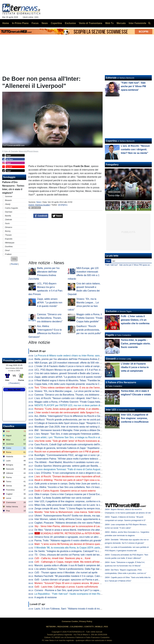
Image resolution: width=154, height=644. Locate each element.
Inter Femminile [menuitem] (137, 23)
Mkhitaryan (10, 243)
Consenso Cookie (70, 621)
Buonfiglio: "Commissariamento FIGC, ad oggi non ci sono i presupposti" (73, 455)
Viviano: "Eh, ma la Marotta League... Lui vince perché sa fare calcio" (71, 391)
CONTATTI (89, 627)
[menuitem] (149, 23)
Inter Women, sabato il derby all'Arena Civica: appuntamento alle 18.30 (72, 519)
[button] (14, 259)
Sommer (9, 196)
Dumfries (9, 247)
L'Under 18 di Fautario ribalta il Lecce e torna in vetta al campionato (70, 366)
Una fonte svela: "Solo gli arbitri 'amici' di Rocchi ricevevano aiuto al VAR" (73, 441)
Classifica (9, 426)
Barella (8, 216)
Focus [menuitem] (35, 23)
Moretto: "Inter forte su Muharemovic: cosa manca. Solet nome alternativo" (74, 512)
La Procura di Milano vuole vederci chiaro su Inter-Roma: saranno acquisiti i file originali (80, 356)
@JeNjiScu (63, 205)
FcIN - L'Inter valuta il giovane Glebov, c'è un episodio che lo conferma (135, 320)
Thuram (8, 235)
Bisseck (8, 200)
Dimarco (9, 227)
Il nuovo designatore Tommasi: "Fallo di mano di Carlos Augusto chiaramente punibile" (80, 469)
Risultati (14, 264)
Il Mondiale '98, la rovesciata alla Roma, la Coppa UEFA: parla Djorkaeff (72, 548)
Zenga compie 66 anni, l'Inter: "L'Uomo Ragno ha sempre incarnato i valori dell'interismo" (81, 508)
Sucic (7, 223)
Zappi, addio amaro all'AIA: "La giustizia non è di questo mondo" (50, 303)
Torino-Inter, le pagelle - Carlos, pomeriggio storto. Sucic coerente (136, 344)
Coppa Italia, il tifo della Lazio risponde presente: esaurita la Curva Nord (72, 384)
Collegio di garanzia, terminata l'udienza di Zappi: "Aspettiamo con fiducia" (73, 448)
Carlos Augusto (12, 208)
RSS (106, 627)
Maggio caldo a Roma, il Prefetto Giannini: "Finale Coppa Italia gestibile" (90, 318)
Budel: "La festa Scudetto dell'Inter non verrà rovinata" (63, 498)
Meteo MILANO (14, 390)
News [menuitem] (45, 23)
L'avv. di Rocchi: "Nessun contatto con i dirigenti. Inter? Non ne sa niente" (73, 398)
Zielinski (9, 220)
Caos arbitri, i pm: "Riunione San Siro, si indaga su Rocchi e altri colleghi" (73, 437)
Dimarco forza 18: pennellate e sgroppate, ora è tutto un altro (71, 537)
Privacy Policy (86, 621)
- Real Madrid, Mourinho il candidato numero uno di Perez (71, 462)
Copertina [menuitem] (56, 23)
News (39, 202)
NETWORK (51, 627)
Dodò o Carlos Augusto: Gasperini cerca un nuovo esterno (65, 491)
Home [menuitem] (6, 23)
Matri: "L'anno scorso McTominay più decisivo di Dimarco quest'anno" (71, 544)
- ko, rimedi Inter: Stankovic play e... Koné (62, 558)
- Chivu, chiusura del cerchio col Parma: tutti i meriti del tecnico (69, 555)
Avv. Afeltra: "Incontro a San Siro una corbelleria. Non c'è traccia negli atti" (73, 487)
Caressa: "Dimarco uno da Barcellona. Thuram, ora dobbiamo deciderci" (50, 318)
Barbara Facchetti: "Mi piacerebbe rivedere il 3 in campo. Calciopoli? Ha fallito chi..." (79, 576)
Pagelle (110, 335)
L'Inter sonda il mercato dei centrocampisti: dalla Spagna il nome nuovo (72, 412)
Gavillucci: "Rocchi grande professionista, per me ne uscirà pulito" (89, 330)
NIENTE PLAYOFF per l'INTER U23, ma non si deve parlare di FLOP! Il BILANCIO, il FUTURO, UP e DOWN (92, 405)
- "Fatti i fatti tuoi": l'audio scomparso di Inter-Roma (69, 594)
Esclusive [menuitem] (70, 23)
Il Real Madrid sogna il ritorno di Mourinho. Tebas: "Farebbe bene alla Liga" (74, 380)
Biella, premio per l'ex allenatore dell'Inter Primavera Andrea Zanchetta (72, 359)
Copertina (111, 141)
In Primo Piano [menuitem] (20, 23)
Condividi (41, 216)
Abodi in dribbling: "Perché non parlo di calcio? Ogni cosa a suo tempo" (72, 480)
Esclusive (111, 311)
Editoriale (111, 78)
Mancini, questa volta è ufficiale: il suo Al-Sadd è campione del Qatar (70, 565)
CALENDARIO (76, 627)
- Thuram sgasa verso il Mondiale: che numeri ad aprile (66, 573)
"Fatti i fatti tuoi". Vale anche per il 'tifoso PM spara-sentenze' (133, 86)
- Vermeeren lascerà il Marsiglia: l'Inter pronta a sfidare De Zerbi (70, 430)
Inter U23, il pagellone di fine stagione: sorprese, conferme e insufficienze (73, 501)
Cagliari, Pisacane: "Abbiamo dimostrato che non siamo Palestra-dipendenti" (75, 523)
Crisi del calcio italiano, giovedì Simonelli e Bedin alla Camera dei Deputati (74, 373)
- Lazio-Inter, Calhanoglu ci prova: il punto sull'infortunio (66, 587)
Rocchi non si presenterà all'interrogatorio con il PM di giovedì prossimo (72, 452)
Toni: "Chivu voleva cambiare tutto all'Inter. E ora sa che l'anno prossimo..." (74, 388)
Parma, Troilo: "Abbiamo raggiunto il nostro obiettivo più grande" (68, 540)
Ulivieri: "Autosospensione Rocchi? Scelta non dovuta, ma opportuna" (71, 516)
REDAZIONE (63, 627)
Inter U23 (111, 410)
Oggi (108, 261)
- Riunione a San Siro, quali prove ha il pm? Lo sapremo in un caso (74, 590)
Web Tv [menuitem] (109, 23)
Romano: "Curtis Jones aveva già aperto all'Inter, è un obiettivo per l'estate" (74, 409)
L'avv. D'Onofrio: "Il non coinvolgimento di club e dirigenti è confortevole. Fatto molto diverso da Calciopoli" (90, 473)
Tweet (57, 216)
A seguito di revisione (46, 597)
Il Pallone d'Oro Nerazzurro (121, 382)
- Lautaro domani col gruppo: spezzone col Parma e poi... (67, 580)
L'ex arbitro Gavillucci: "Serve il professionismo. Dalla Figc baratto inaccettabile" (76, 569)
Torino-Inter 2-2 (116, 196)
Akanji (8, 204)
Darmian (9, 212)
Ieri (114, 261)
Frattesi (8, 254)
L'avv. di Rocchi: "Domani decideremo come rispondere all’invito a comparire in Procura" (81, 476)
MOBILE (99, 627)
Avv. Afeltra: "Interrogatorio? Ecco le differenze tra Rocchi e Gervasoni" (72, 416)
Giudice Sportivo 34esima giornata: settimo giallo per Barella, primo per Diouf (75, 466)
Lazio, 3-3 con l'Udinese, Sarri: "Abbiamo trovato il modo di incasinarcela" (73, 609)
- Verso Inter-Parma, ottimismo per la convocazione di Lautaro (69, 526)
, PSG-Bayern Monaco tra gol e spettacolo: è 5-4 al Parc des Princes (73, 370)
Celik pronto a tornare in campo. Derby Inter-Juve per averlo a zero (70, 484)
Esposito (9, 239)
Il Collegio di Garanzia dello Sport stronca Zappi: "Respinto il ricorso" (70, 423)
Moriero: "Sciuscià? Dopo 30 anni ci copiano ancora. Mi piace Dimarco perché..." (77, 583)
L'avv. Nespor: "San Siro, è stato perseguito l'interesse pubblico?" (69, 434)
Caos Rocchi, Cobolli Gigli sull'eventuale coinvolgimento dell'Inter (69, 444)
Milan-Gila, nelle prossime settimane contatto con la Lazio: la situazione (72, 505)
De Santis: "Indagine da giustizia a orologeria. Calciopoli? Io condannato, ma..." (76, 551)
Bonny (8, 231)
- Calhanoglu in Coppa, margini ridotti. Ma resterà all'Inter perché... (72, 562)
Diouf (7, 250)
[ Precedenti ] (14, 383)
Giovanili (111, 359)
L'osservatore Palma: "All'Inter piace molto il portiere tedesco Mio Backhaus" (74, 459)
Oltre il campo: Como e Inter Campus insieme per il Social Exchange (70, 494)
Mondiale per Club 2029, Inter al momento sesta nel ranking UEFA (69, 427)
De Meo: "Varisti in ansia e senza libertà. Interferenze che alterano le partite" (74, 530)
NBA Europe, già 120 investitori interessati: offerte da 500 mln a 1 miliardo (73, 363)
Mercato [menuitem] (121, 23)
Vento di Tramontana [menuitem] (91, 23)
